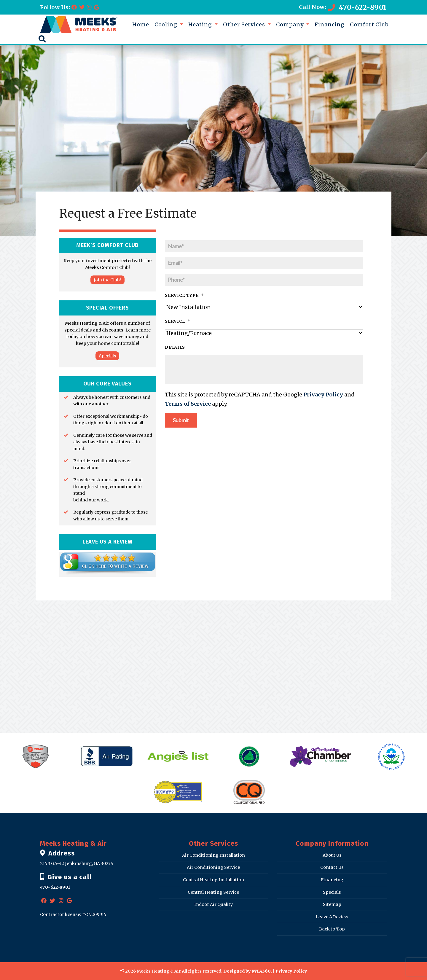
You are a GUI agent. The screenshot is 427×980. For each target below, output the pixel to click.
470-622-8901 (357, 7)
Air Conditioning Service (213, 867)
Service (178, 321)
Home (141, 24)
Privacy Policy (323, 395)
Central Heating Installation (213, 880)
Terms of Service (188, 404)
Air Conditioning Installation (213, 855)
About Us (332, 855)
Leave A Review (332, 917)
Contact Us (332, 867)
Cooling (167, 24)
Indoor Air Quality (213, 904)
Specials (107, 356)
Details (175, 347)
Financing (330, 24)
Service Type (184, 295)
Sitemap (332, 904)
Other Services (245, 24)
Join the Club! (107, 280)
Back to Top (332, 929)
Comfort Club (369, 24)
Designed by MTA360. (248, 971)
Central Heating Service (213, 892)
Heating (201, 24)
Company (290, 24)
